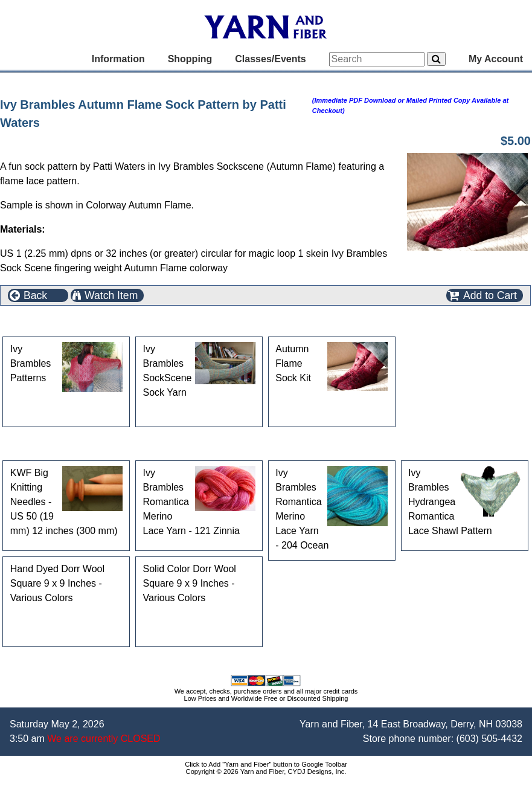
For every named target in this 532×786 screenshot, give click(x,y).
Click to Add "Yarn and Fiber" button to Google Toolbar (266, 764)
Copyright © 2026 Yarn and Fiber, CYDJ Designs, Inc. (266, 772)
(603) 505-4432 (489, 739)
